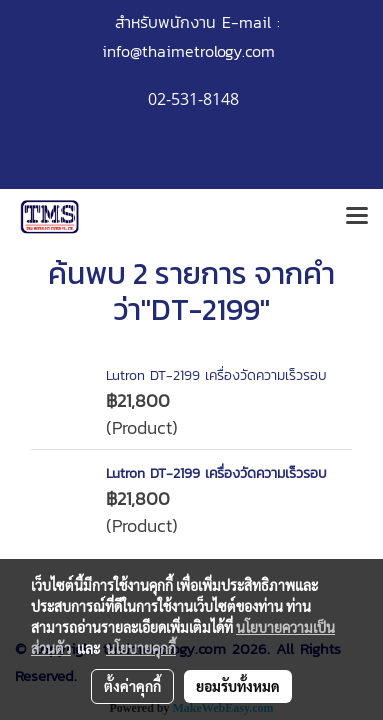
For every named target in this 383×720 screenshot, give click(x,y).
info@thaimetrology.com (188, 51)
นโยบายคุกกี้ (141, 648)
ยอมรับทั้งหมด (238, 686)
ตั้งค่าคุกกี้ (132, 686)
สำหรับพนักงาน (165, 22)
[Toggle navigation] (357, 217)
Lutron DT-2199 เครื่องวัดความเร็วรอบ (216, 375)
